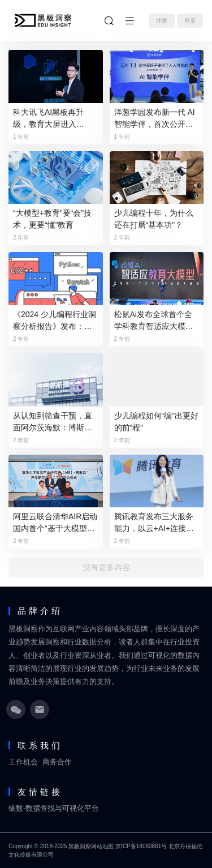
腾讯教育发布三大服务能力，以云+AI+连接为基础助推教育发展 (154, 523)
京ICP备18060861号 (141, 846)
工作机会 (23, 762)
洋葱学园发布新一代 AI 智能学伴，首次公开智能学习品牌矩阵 (155, 119)
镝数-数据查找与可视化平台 (54, 808)
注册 (162, 21)
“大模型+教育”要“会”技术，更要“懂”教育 (52, 219)
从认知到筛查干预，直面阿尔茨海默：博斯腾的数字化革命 (53, 422)
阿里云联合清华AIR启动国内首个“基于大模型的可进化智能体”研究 (55, 523)
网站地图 (102, 846)
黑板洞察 (80, 846)
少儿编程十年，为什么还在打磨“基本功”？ (154, 219)
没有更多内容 (106, 568)
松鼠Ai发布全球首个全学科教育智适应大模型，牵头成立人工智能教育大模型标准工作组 (154, 321)
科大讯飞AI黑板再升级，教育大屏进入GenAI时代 (48, 119)
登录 (190, 21)
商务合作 (57, 762)
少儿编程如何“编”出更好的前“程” (156, 422)
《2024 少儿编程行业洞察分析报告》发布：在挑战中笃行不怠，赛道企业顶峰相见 (55, 321)
